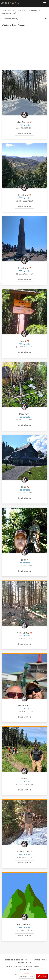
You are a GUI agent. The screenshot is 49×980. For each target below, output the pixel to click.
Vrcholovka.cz (8, 11)
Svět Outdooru (24, 962)
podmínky (25, 969)
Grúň (23, 779)
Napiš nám (26, 976)
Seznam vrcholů (9, 13)
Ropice (23, 487)
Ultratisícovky (39, 960)
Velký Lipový (23, 633)
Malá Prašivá (23, 122)
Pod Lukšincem (25, 924)
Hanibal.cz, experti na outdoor (17, 960)
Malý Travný (23, 851)
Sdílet (42, 976)
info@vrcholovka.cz (34, 967)
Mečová (23, 414)
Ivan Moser (22, 11)
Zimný (23, 341)
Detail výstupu (25, 133)
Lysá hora (23, 195)
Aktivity (34, 11)
